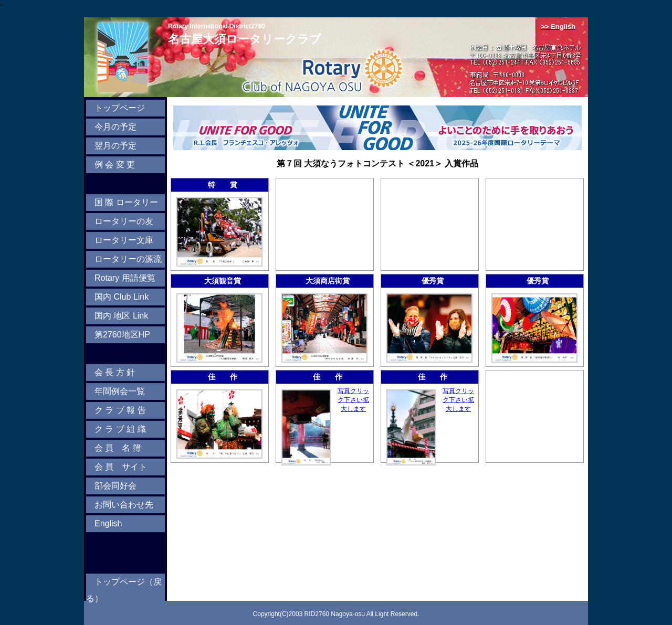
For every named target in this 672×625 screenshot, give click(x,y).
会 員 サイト (121, 467)
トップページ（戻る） (124, 590)
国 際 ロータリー (126, 202)
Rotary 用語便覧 (125, 278)
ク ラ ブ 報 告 (120, 410)
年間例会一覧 (120, 391)
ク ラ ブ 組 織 (120, 429)
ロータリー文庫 (124, 240)
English (108, 523)
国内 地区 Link (121, 316)
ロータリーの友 (124, 221)
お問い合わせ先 (124, 505)
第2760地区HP (122, 335)
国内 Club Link (122, 297)
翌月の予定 (115, 146)
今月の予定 (115, 127)
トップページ (120, 108)
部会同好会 (115, 486)
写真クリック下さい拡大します (353, 400)
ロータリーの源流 (128, 259)
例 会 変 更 (115, 165)
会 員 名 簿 (118, 448)
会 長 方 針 (115, 372)
